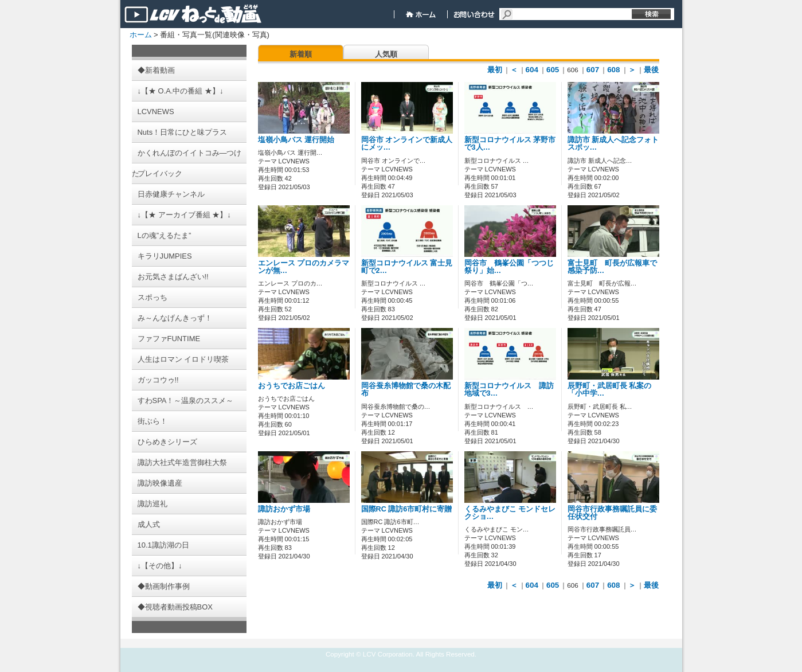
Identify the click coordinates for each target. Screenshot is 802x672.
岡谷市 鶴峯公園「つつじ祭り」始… (509, 267)
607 (593, 70)
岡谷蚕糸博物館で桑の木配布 (406, 390)
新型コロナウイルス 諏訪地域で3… (509, 390)
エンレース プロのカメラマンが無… (304, 267)
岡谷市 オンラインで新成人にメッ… (407, 144)
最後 (651, 70)
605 (553, 70)
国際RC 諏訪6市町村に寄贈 (407, 509)
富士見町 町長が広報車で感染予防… (612, 267)
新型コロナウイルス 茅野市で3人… (510, 144)
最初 (495, 70)
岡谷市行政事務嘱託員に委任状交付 (612, 513)
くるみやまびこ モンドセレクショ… (510, 513)
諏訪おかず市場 (284, 509)
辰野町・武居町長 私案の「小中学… (610, 390)
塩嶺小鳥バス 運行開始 (296, 140)
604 (532, 70)
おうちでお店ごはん (292, 386)
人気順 (386, 54)
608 (613, 70)
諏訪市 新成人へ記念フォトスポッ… (613, 144)
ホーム (141, 35)
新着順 (301, 54)
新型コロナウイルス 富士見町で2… (407, 267)
